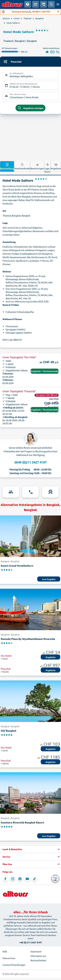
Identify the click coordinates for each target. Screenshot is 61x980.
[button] (30, 849)
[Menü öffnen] (58, 4)
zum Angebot (49, 579)
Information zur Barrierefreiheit (38, 958)
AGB (5, 951)
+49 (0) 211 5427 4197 (31, 942)
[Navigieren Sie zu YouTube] (27, 879)
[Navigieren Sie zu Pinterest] (20, 879)
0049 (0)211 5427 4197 (30, 462)
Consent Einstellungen (14, 965)
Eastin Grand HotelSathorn (17, 566)
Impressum (36, 951)
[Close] (58, 12)
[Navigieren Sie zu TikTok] (35, 879)
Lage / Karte (48, 168)
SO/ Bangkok (9, 731)
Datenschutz (9, 958)
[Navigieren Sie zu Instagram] (13, 879)
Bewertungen (37, 166)
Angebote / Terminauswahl (45, 371)
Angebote (56, 166)
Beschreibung (7, 166)
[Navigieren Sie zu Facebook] (5, 879)
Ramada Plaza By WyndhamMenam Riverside (28, 639)
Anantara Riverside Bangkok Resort (22, 822)
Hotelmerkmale (22, 166)
